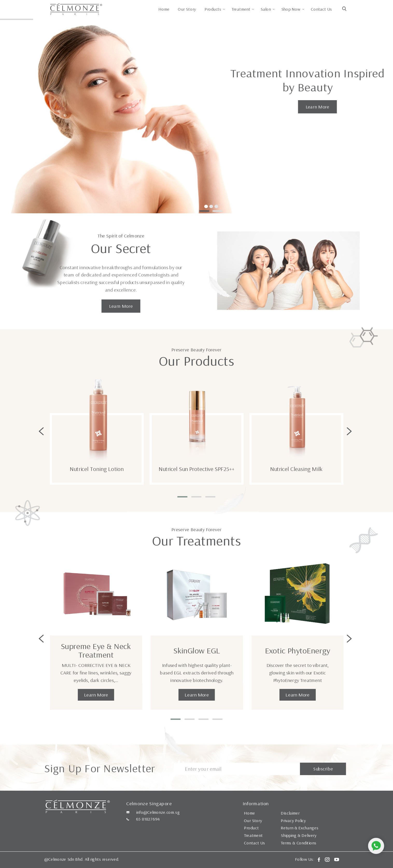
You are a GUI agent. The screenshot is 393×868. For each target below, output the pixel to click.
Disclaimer (290, 813)
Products (213, 9)
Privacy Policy (293, 821)
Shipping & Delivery (299, 835)
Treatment (241, 9)
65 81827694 (148, 819)
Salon (266, 9)
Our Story (187, 9)
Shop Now (291, 9)
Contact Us (321, 9)
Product (251, 828)
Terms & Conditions (299, 843)
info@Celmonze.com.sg (158, 812)
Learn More (317, 107)
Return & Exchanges (300, 828)
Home (164, 9)
